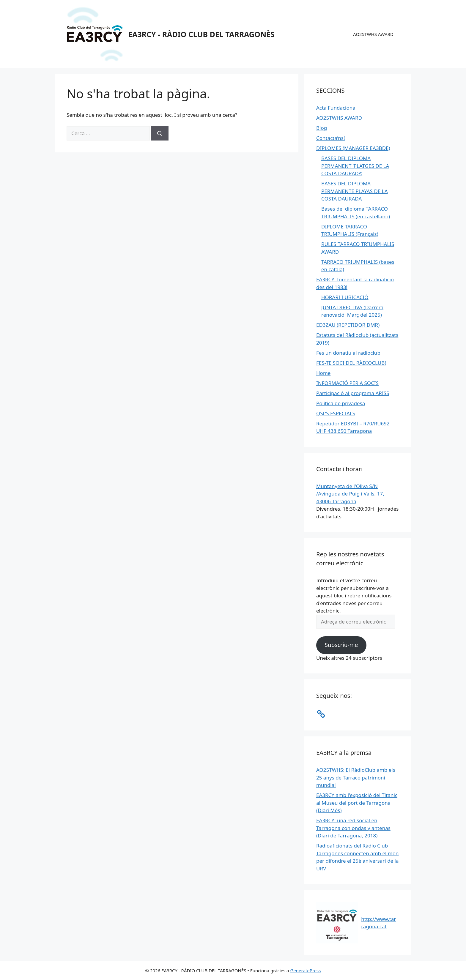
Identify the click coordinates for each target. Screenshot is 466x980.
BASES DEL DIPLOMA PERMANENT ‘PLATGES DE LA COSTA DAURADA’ (355, 166)
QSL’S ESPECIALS (336, 413)
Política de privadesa (341, 403)
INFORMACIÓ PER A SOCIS (347, 383)
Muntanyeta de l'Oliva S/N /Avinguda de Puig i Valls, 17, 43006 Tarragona (350, 494)
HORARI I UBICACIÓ (345, 297)
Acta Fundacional (336, 108)
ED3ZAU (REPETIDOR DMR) (348, 325)
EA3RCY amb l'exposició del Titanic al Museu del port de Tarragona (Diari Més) (357, 803)
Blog (322, 128)
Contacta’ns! (331, 138)
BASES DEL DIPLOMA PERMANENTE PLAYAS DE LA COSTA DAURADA (355, 191)
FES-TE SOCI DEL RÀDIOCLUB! (351, 363)
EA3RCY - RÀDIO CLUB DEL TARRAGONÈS (201, 34)
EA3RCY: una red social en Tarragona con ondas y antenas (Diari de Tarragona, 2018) (353, 828)
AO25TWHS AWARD (373, 34)
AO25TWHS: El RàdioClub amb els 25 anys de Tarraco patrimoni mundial (356, 777)
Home (323, 373)
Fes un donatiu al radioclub (348, 353)
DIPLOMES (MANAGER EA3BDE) (353, 148)
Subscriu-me (341, 645)
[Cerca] (160, 133)
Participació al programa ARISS (353, 393)
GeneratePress (305, 970)
